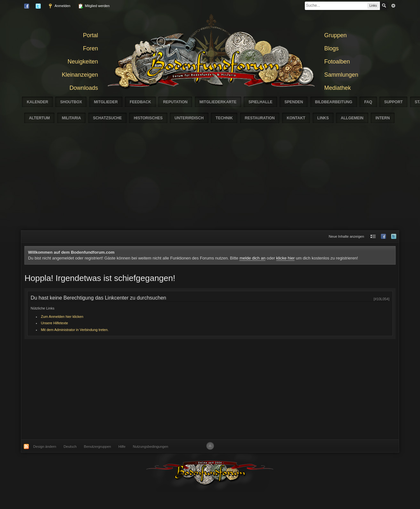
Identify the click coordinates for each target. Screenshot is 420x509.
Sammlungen (341, 75)
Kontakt (296, 118)
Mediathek (338, 88)
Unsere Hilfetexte (54, 323)
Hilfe (122, 446)
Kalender (37, 102)
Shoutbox (71, 102)
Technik (224, 118)
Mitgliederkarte (218, 102)
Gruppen (336, 35)
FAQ (368, 102)
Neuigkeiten (83, 62)
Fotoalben (337, 62)
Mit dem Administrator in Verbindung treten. (75, 330)
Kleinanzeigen (80, 75)
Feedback (140, 102)
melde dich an (252, 258)
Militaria (72, 118)
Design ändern (45, 446)
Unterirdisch (189, 118)
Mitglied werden (94, 6)
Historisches (148, 118)
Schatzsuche (107, 118)
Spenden (294, 102)
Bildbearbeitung (334, 102)
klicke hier (286, 258)
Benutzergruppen (98, 446)
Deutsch (70, 446)
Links (323, 118)
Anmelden (59, 6)
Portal (90, 35)
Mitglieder (106, 102)
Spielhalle (260, 102)
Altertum (39, 118)
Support (393, 102)
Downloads (84, 88)
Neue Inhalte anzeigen (346, 236)
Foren (90, 48)
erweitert (393, 6)
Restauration (260, 118)
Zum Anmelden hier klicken (62, 317)
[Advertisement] (210, 182)
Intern (383, 118)
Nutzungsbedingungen (150, 446)
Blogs (332, 48)
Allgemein (352, 118)
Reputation (175, 102)
